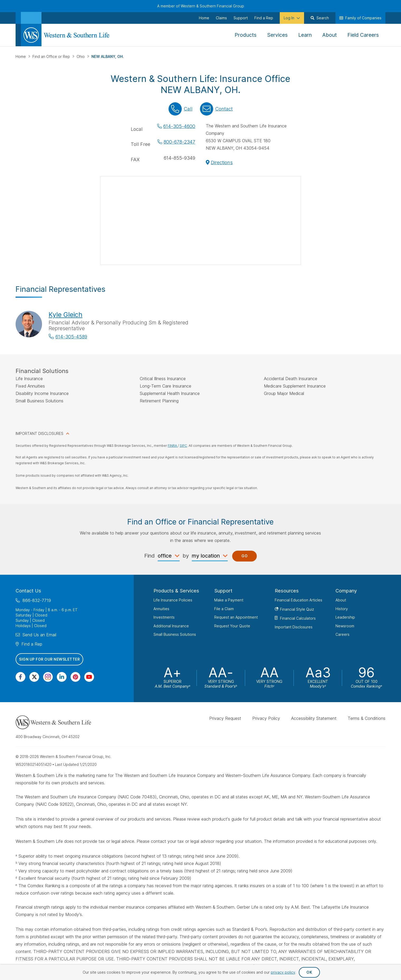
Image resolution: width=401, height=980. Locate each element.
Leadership (345, 617)
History (342, 608)
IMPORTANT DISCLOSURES (39, 433)
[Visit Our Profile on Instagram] (48, 677)
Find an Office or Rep (52, 56)
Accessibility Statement (314, 718)
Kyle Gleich (66, 315)
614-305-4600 (179, 126)
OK (309, 972)
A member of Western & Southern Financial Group (201, 6)
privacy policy (283, 972)
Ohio (81, 56)
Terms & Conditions (367, 718)
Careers (342, 634)
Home (21, 56)
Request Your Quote (232, 626)
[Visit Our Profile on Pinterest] (75, 677)
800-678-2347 (179, 142)
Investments (164, 617)
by (186, 555)
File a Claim (224, 608)
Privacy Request (225, 718)
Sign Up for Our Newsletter (49, 659)
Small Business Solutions (175, 634)
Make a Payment (229, 600)
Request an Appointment (236, 617)
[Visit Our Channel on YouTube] (89, 677)
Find (150, 555)
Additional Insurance (171, 626)
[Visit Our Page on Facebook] (20, 677)
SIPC (183, 446)
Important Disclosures (294, 627)
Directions (222, 162)
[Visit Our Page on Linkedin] (62, 677)
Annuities (161, 608)
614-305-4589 (71, 337)
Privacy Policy (266, 718)
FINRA (173, 446)
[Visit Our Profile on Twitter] (34, 677)
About (341, 600)
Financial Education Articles (299, 600)
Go (244, 556)
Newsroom (345, 626)
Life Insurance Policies (173, 600)
